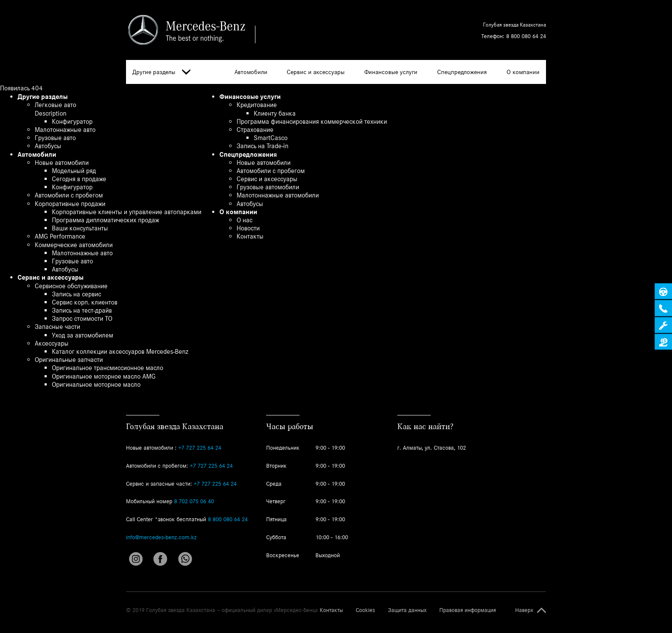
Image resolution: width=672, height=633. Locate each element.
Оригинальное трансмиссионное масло (108, 368)
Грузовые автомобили (268, 187)
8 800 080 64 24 (526, 36)
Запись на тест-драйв (82, 310)
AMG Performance (60, 236)
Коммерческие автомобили (74, 245)
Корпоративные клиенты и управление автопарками (127, 212)
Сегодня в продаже (79, 179)
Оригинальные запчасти (69, 360)
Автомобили (251, 72)
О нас (244, 220)
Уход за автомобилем (82, 335)
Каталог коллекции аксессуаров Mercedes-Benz (120, 351)
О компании (523, 72)
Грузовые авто (55, 138)
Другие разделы (161, 72)
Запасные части (57, 327)
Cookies (365, 610)
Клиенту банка (275, 113)
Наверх (524, 610)
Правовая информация (468, 610)
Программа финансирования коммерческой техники (312, 121)
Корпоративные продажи (70, 204)
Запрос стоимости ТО (82, 318)
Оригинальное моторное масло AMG (104, 376)
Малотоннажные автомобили (278, 195)
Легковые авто (55, 105)
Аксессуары (52, 343)
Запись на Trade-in (262, 146)
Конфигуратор (72, 121)
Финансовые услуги (391, 72)
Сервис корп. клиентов (85, 302)
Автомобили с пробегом (69, 195)
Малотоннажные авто (65, 130)
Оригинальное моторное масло (96, 384)
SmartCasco (271, 138)
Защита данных (407, 610)
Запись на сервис (76, 294)
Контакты (250, 236)
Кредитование (257, 105)
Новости (248, 228)
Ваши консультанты (80, 228)
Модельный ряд (74, 171)
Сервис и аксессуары (316, 72)
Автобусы (48, 146)
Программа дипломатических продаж (105, 220)
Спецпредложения (462, 72)
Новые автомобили (62, 163)
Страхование (255, 130)
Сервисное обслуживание (71, 286)
